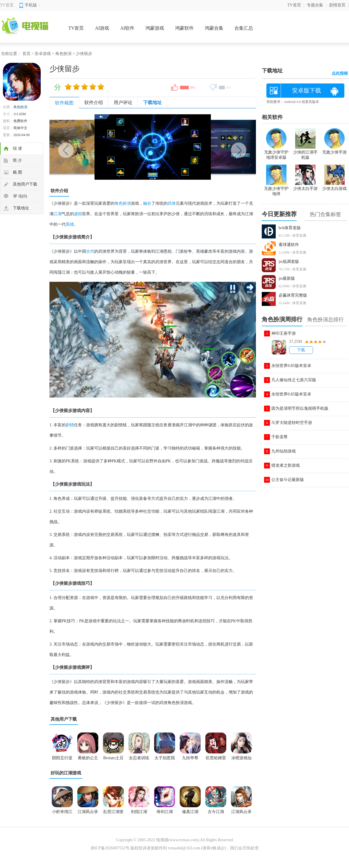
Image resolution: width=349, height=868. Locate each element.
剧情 (70, 425)
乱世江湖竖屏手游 (113, 814)
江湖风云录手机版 (241, 814)
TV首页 (7, 5)
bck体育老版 (290, 228)
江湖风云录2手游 (88, 814)
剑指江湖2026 (139, 814)
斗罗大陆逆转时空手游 (292, 423)
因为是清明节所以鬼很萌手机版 (300, 408)
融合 (147, 203)
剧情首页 (337, 5)
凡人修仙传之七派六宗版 (294, 380)
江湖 (58, 214)
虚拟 (78, 214)
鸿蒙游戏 (155, 28)
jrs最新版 (287, 278)
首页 (26, 54)
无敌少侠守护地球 (276, 189)
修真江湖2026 (190, 814)
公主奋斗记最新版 (288, 480)
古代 (90, 251)
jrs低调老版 (289, 262)
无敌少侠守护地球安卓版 (276, 152)
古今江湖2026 (216, 814)
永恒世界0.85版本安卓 (291, 366)
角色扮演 (63, 54)
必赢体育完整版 (293, 295)
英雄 (70, 224)
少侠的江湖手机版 (305, 152)
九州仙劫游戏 (284, 451)
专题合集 (315, 5)
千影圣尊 (279, 437)
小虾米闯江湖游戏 (62, 814)
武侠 (172, 203)
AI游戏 (102, 28)
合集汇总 (244, 28)
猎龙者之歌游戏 (286, 465)
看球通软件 (289, 245)
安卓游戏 (43, 54)
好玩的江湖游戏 (66, 773)
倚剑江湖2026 (165, 814)
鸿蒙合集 (214, 28)
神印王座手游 (284, 333)
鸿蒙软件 (184, 28)
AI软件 (127, 28)
